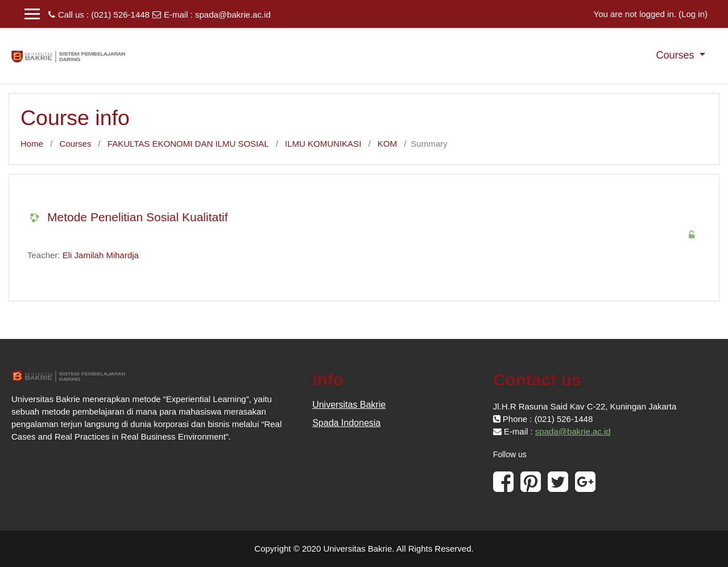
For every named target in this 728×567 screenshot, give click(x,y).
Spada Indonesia (346, 423)
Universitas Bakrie (349, 405)
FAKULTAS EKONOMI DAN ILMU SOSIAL (188, 144)
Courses (676, 55)
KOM (387, 144)
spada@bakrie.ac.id (233, 15)
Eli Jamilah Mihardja (101, 255)
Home (32, 144)
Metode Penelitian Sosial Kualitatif (138, 217)
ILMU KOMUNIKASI (323, 144)
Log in (693, 14)
